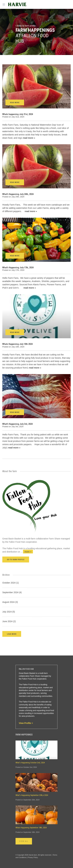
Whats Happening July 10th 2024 (17, 344)
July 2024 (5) (9, 612)
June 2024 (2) (9, 621)
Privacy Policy (33, 857)
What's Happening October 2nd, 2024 (30, 763)
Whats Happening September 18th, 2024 (31, 828)
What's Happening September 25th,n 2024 (32, 795)
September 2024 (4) (12, 592)
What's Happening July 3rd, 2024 (17, 424)
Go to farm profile (16, 560)
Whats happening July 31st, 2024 (18, 114)
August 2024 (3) (10, 602)
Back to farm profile (26, 26)
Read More (15, 103)
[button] (12, 634)
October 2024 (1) (11, 583)
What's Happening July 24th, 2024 (18, 194)
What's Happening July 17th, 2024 (18, 268)
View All (24, 841)
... (27, 552)
